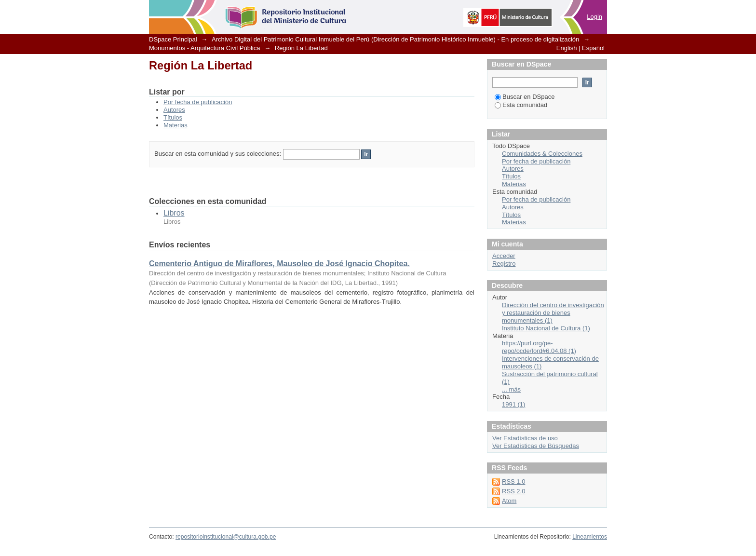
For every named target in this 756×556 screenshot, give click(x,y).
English (567, 48)
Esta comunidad (521, 105)
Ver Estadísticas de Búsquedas (536, 446)
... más (511, 389)
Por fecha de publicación (198, 102)
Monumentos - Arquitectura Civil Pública (205, 48)
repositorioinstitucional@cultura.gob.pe (226, 537)
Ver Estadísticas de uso (525, 438)
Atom (509, 501)
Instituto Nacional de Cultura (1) (546, 328)
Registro (504, 264)
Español (593, 48)
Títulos (173, 117)
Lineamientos (590, 537)
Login (594, 17)
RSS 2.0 (513, 491)
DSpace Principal (173, 39)
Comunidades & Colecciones (542, 154)
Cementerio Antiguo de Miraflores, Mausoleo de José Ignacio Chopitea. (279, 264)
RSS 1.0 (513, 481)
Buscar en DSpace (525, 97)
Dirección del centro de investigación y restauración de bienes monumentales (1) (553, 313)
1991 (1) (513, 404)
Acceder (504, 256)
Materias (175, 125)
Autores (174, 110)
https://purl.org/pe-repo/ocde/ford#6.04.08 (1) (539, 347)
